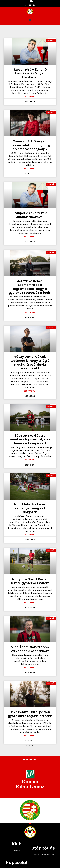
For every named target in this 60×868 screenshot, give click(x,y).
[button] (30, 20)
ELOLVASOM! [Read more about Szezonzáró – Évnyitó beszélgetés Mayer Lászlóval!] (30, 97)
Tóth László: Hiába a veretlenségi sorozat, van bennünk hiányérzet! (30, 439)
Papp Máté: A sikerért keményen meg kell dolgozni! (30, 508)
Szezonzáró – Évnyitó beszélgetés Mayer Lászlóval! (30, 73)
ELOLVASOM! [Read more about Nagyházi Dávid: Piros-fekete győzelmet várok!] (30, 602)
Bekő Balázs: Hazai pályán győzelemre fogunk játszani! (30, 714)
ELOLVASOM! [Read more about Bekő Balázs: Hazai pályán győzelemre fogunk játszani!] (30, 735)
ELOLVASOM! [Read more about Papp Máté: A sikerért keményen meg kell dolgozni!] (30, 535)
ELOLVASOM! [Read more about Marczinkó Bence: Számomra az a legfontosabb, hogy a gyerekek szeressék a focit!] (30, 312)
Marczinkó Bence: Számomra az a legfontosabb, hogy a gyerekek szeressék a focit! (30, 287)
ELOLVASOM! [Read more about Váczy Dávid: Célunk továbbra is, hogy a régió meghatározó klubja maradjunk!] (30, 391)
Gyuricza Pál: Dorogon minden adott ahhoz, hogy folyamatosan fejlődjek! (30, 145)
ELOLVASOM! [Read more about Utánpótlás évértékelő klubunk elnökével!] (30, 236)
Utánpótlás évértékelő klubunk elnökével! (30, 215)
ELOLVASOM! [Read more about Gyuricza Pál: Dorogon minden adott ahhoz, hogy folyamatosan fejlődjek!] (30, 168)
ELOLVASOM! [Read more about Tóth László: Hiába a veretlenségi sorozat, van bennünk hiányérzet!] (30, 460)
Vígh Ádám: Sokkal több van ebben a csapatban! (30, 649)
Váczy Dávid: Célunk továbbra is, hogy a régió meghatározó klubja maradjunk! (30, 363)
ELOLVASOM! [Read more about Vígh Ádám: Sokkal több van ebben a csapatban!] (30, 668)
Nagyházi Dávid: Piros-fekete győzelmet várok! (30, 581)
